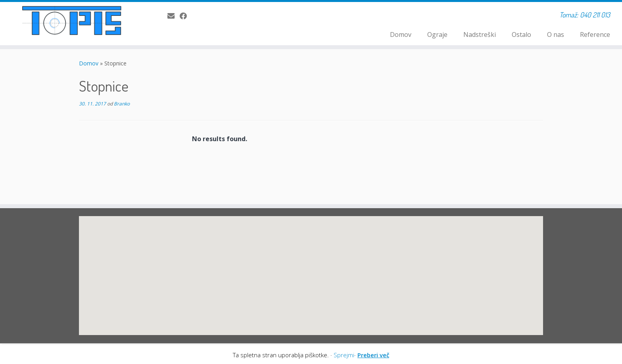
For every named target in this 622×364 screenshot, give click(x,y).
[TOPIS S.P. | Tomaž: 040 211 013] (72, 21)
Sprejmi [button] (344, 355)
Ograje (437, 34)
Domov (401, 34)
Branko (122, 104)
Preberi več (373, 355)
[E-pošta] (174, 16)
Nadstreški (480, 34)
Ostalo (521, 34)
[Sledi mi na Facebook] (186, 16)
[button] (259, 273)
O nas (556, 34)
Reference (595, 34)
